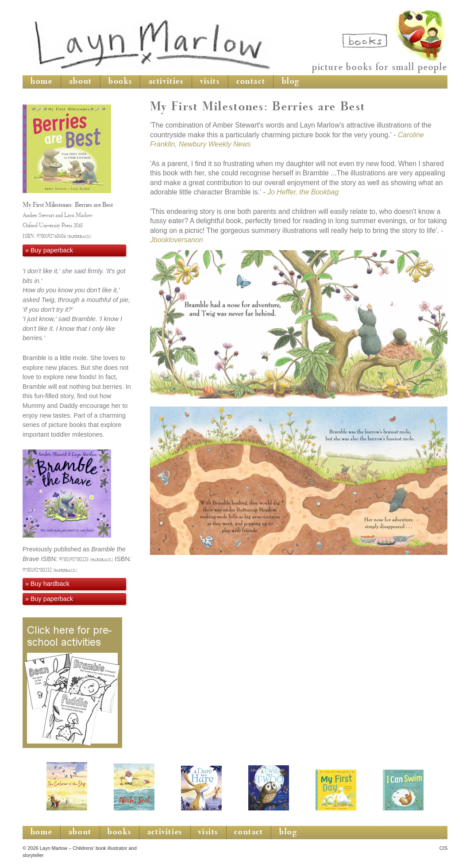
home (41, 82)
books (120, 82)
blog (291, 82)
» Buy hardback (47, 584)
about (81, 82)
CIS (443, 848)
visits (210, 82)
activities (166, 82)
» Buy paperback (49, 250)
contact (251, 82)
